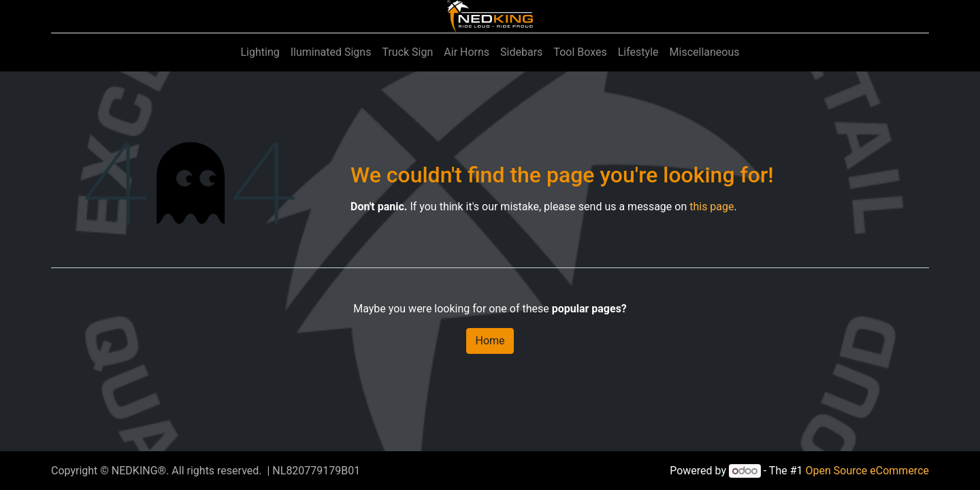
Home (490, 341)
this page (712, 207)
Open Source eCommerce (867, 471)
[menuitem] (260, 52)
